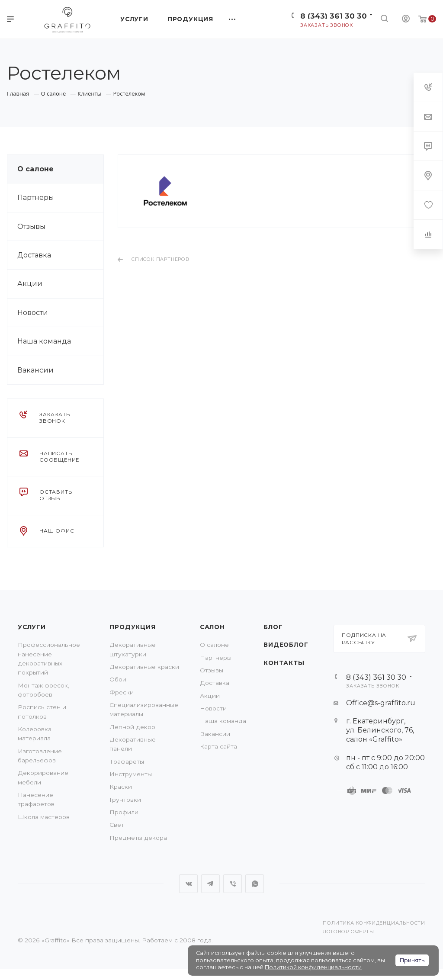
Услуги (32, 627)
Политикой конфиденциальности (313, 967)
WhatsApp (255, 884)
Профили (124, 812)
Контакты (284, 663)
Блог (273, 627)
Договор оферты (348, 932)
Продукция (132, 627)
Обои (118, 679)
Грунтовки (125, 800)
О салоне (35, 169)
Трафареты (127, 762)
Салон (212, 627)
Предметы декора (138, 838)
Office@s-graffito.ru (381, 703)
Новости (33, 313)
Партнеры (36, 198)
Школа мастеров (44, 817)
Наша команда (44, 341)
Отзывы (31, 227)
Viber (233, 884)
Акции (30, 284)
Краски (121, 787)
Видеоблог (286, 645)
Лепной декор (132, 727)
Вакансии (35, 370)
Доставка (34, 255)
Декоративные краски (144, 667)
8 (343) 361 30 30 (334, 16)
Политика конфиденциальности (374, 923)
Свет (117, 825)
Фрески (122, 692)
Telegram (210, 884)
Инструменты (131, 774)
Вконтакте (188, 884)
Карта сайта (218, 746)
